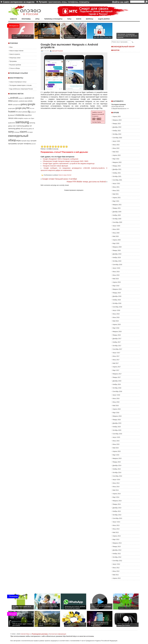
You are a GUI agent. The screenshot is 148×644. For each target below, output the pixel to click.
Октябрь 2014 (117, 473)
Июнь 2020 (116, 233)
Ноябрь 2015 (117, 427)
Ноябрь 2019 (117, 258)
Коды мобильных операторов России (21, 89)
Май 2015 (116, 448)
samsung (22, 122)
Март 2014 (116, 497)
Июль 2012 (116, 568)
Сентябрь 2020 (117, 222)
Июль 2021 (116, 187)
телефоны (73, 2)
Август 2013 (116, 522)
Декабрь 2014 (117, 465)
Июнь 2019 (116, 275)
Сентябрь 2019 (117, 265)
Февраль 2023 (117, 120)
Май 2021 (116, 194)
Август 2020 (116, 226)
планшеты (84, 2)
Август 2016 (116, 395)
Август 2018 (116, 310)
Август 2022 (116, 141)
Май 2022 (116, 152)
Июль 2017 (116, 356)
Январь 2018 (117, 335)
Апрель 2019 (117, 282)
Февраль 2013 (117, 543)
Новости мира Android (16, 51)
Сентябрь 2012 (117, 561)
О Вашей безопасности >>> (120, 109)
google (31, 104)
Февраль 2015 (117, 458)
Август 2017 (116, 353)
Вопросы (90, 19)
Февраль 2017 (117, 374)
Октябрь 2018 (117, 303)
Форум (79, 19)
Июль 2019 (116, 272)
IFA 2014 (19, 112)
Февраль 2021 (117, 205)
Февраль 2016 (117, 416)
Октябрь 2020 (117, 219)
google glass (12, 108)
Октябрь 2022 (117, 134)
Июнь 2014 (116, 487)
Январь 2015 (117, 462)
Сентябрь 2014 (117, 476)
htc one (32, 108)
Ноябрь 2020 (117, 215)
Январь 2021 (117, 208)
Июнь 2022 (116, 148)
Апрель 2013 (117, 536)
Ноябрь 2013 (117, 511)
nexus (11, 118)
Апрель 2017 (117, 367)
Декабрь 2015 (117, 423)
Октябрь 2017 (117, 346)
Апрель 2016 (117, 409)
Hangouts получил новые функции (55, 166)
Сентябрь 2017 (117, 349)
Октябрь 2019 (117, 261)
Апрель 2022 (117, 155)
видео (31, 132)
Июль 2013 (116, 525)
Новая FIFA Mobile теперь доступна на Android (86, 182)
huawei (12, 112)
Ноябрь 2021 (117, 173)
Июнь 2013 (116, 529)
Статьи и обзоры (15, 68)
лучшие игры (26, 141)
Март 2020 (116, 243)
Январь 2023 (117, 124)
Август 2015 (116, 437)
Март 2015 (116, 455)
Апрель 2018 (117, 325)
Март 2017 (116, 370)
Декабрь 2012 (117, 550)
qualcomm (12, 123)
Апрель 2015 (117, 451)
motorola (20, 115)
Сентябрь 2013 (117, 518)
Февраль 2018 (117, 332)
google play (21, 108)
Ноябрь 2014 (117, 469)
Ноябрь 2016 (117, 384)
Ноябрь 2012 (117, 554)
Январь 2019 (117, 293)
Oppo (32, 118)
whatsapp (17, 132)
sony (11, 132)
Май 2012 (116, 575)
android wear (23, 101)
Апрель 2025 (117, 117)
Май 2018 (116, 321)
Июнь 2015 (116, 444)
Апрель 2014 (117, 494)
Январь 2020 (117, 250)
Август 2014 (116, 480)
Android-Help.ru (25, 634)
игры (64, 2)
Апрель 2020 (117, 240)
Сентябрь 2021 (117, 180)
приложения (54, 2)
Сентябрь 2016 (117, 391)
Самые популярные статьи (18, 82)
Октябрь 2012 (117, 557)
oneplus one (27, 118)
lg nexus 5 (12, 115)
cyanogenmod (16, 105)
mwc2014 (28, 115)
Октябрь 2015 (117, 430)
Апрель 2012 (117, 578)
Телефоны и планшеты (53, 19)
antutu (30, 101)
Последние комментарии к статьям (20, 85)
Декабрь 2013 (117, 508)
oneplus (20, 118)
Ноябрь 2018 (117, 300)
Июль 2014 (116, 483)
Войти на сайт (121, 2)
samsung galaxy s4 (24, 126)
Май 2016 (116, 406)
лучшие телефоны (24, 144)
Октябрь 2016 (117, 388)
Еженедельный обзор (124, 47)
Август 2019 (116, 268)
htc (28, 108)
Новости (13, 19)
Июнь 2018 (116, 317)
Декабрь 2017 (117, 339)
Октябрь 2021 (117, 176)
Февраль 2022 (117, 162)
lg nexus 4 (33, 112)
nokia (16, 118)
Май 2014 (116, 490)
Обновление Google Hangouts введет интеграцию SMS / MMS (66, 161)
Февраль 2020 (117, 247)
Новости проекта (15, 54)
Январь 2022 (117, 166)
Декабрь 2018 (117, 296)
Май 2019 (116, 279)
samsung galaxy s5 (15, 128)
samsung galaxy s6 (28, 129)
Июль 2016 (116, 399)
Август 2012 (116, 564)
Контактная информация (58, 634)
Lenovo (25, 112)
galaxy (24, 104)
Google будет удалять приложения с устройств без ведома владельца (69, 164)
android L (16, 101)
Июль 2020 (116, 229)
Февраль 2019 (117, 289)
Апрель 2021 (117, 198)
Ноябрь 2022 (117, 131)
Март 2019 (116, 286)
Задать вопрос (104, 19)
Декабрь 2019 (117, 254)
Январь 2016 (117, 420)
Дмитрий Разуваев (58, 51)
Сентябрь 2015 (117, 434)
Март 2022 (116, 159)
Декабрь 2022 (117, 127)
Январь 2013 (117, 547)
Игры (37, 19)
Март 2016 (116, 413)
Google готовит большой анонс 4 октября (60, 179)
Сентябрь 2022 (117, 138)
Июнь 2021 (116, 191)
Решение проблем (15, 65)
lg (29, 112)
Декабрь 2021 (117, 169)
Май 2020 (116, 236)
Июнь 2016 (116, 402)
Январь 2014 (117, 504)
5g (9, 98)
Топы (69, 19)
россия (34, 144)
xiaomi (23, 132)
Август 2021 (116, 184)
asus (10, 104)
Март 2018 (116, 328)
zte (28, 132)
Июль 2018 (116, 314)
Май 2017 (116, 363)
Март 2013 (116, 540)
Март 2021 (116, 201)
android (14, 98)
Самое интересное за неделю (19, 2)
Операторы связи (15, 58)
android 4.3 (21, 98)
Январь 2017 (117, 377)
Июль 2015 (116, 441)
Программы (26, 19)
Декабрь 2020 (117, 212)
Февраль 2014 (117, 501)
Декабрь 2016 (117, 381)
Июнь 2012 (116, 571)
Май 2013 (116, 532)
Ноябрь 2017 (117, 342)
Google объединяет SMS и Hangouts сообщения (61, 159)
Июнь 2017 (116, 360)
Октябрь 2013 (117, 515)
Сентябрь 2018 (117, 307)
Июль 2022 (116, 145)
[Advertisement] (60, 129)
